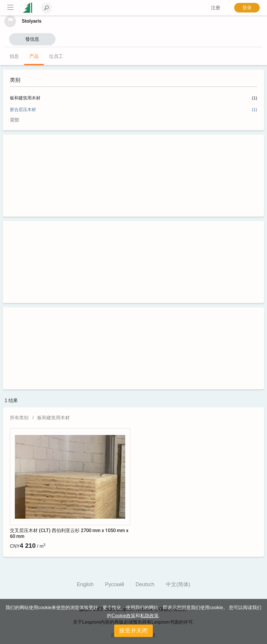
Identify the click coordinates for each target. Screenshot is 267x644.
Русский (115, 584)
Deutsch (145, 584)
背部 (15, 120)
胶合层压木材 (23, 109)
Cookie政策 (123, 616)
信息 (14, 56)
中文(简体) (178, 584)
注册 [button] (216, 8)
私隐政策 (149, 616)
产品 (34, 56)
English (85, 584)
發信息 (32, 39)
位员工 (56, 56)
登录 (247, 8)
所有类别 (19, 418)
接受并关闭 (134, 630)
